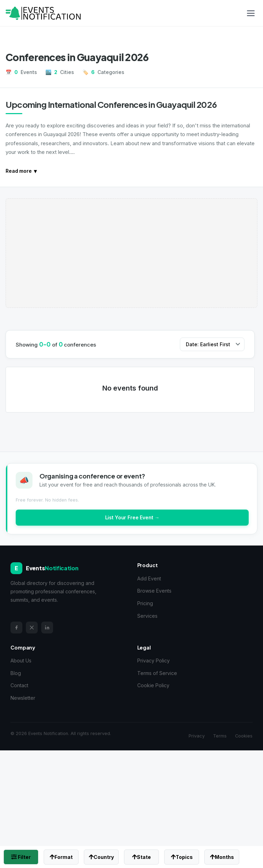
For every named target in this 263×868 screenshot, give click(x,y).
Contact (19, 685)
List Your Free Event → (132, 517)
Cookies (244, 736)
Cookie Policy (153, 685)
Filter (21, 857)
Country (101, 857)
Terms (220, 736)
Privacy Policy (154, 661)
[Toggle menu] (251, 13)
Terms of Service (157, 673)
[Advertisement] (131, 253)
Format (61, 857)
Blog (16, 673)
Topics (182, 857)
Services (147, 616)
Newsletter (23, 698)
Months (222, 857)
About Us (21, 661)
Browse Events (154, 591)
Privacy (197, 736)
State (141, 857)
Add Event (149, 578)
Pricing (145, 603)
